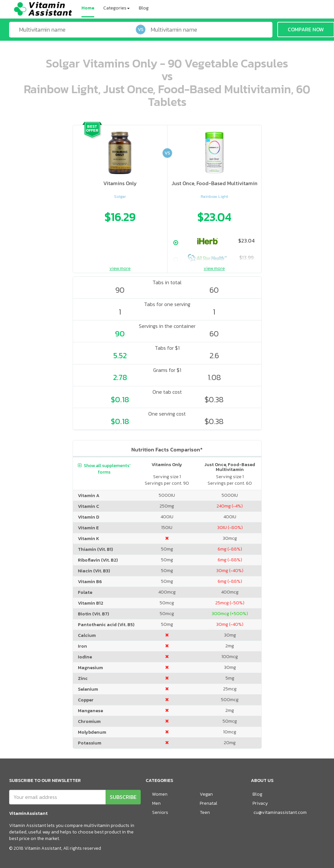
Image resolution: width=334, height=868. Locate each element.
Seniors (160, 812)
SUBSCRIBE (123, 797)
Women (160, 794)
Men (156, 803)
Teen (205, 812)
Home (88, 8)
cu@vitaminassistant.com (280, 812)
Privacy (260, 803)
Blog (144, 8)
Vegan (206, 794)
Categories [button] (116, 8)
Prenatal (209, 803)
